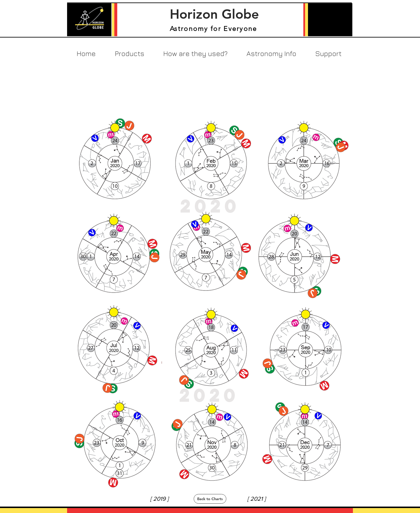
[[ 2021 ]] (256, 499)
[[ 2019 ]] (159, 499)
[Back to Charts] (210, 499)
